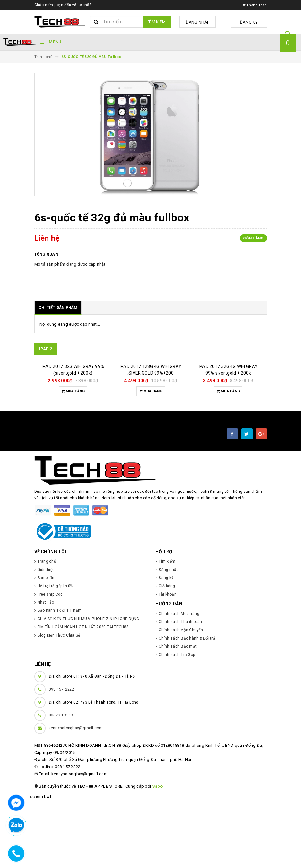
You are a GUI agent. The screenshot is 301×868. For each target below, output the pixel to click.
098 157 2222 (62, 757)
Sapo (157, 854)
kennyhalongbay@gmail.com (76, 796)
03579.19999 (61, 783)
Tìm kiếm (157, 22)
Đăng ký (251, 22)
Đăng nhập (203, 22)
